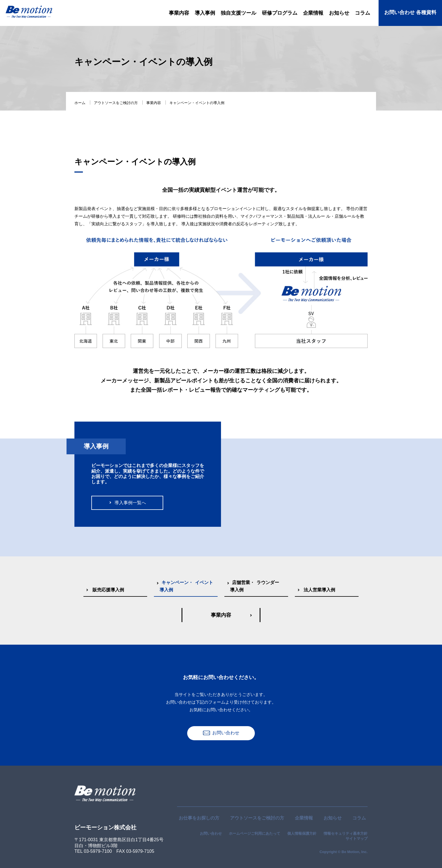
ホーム (80, 103)
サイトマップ (357, 839)
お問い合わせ (211, 833)
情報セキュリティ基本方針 (346, 833)
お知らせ (333, 818)
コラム (359, 818)
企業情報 (304, 818)
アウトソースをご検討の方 (116, 103)
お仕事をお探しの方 (199, 818)
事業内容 (154, 103)
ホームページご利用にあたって (255, 833)
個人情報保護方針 (302, 833)
